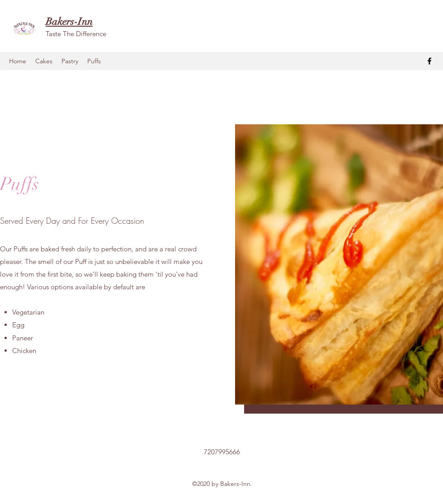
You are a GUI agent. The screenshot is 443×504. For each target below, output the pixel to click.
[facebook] (429, 61)
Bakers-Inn (69, 21)
